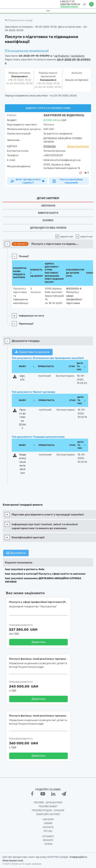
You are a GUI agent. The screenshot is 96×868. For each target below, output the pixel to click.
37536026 (50, 146)
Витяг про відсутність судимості (27, 181)
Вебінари (48, 840)
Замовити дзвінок (69, 6)
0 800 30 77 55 (67, 2)
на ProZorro (62, 56)
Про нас (48, 831)
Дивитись (39, 642)
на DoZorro (78, 56)
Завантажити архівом (32, 352)
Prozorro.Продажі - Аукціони (48, 810)
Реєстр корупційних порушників (67, 181)
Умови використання (13, 861)
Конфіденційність (78, 857)
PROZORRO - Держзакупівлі (48, 803)
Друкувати (16, 553)
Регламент (48, 836)
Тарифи (48, 844)
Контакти (48, 827)
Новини (48, 823)
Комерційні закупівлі (48, 814)
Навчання (48, 819)
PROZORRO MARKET (48, 806)
